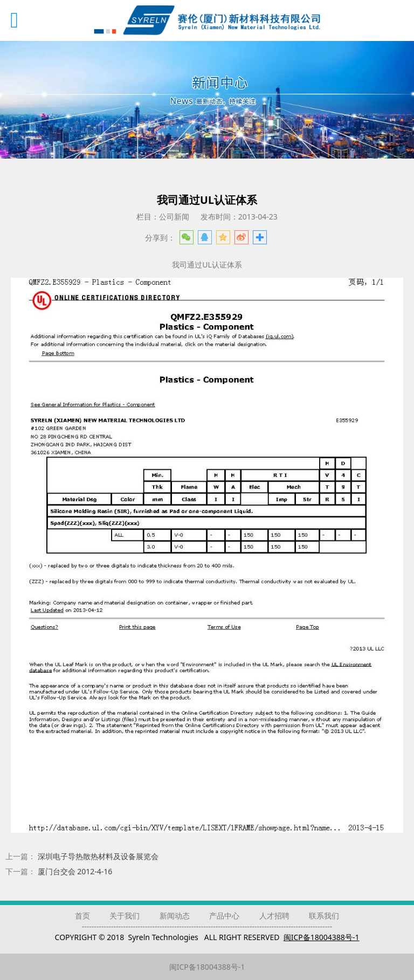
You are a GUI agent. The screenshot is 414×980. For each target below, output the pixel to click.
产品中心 (224, 916)
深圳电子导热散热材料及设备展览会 (98, 856)
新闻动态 (175, 916)
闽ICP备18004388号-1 (207, 967)
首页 (82, 916)
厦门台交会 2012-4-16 (75, 871)
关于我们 (125, 916)
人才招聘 (274, 916)
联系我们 (324, 916)
